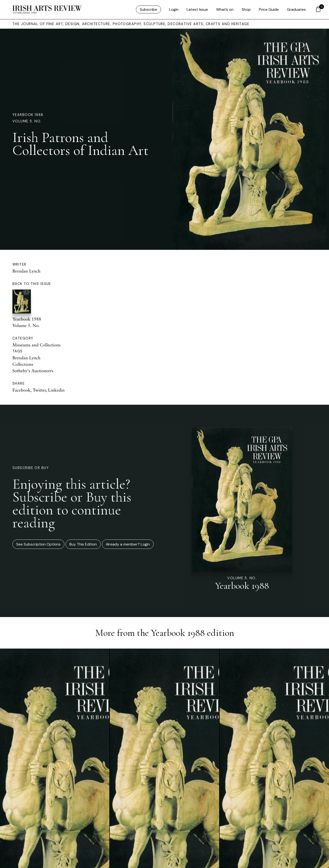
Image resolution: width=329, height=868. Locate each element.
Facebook (21, 390)
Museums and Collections (36, 345)
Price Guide (269, 9)
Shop (246, 9)
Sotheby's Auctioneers (33, 371)
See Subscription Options (38, 544)
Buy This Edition (83, 544)
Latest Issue (197, 9)
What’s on (225, 9)
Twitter (39, 390)
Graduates (296, 9)
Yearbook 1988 (28, 115)
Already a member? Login (128, 544)
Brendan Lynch (26, 271)
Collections (23, 364)
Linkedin (56, 390)
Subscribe (148, 9)
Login (174, 9)
